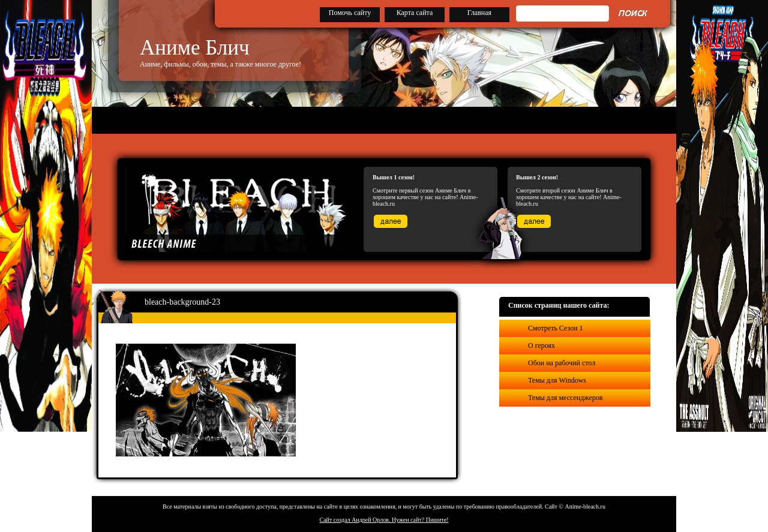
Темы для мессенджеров (565, 398)
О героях (541, 345)
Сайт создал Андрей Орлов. (356, 520)
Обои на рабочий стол (562, 363)
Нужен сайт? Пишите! (420, 520)
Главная (479, 13)
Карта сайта (415, 13)
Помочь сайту (350, 13)
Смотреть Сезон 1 (556, 328)
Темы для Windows (557, 380)
